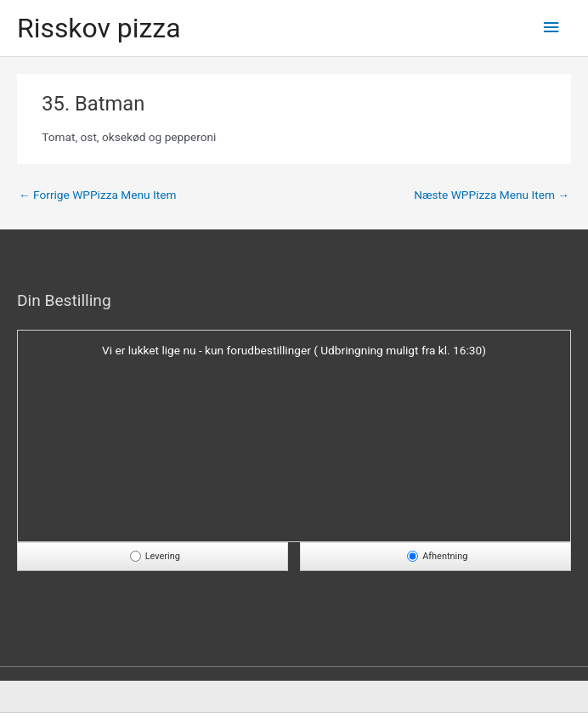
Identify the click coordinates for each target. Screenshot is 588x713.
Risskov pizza (99, 28)
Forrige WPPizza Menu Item (97, 195)
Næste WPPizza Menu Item (492, 195)
